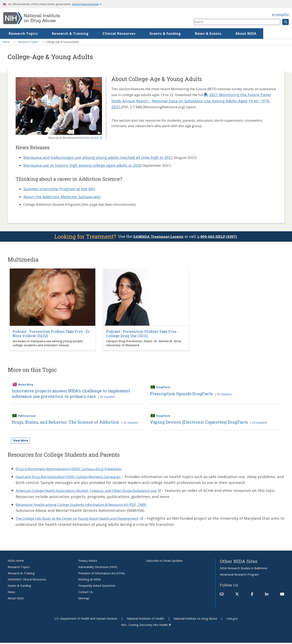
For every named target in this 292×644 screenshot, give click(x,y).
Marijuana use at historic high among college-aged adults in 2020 (83, 165)
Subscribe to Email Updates (164, 562)
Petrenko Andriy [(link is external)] (90, 138)
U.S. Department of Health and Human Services (86, 620)
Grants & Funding (194, 34)
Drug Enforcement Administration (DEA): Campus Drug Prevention (75, 470)
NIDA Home (16, 562)
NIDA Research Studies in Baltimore (244, 569)
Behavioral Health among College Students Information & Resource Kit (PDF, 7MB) (90, 505)
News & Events (237, 34)
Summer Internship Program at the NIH (59, 189)
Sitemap (84, 599)
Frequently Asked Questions (97, 587)
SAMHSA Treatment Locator (157, 237)
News (11, 593)
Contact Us (86, 593)
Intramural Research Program (239, 575)
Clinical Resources (148, 34)
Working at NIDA (89, 581)
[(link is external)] (237, 595)
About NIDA (16, 599)
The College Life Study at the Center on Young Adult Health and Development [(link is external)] (88, 519)
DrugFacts (163, 388)
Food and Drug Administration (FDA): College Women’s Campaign (74, 478)
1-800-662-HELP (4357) (219, 237)
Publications (27, 417)
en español (280, 14)
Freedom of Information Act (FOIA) (101, 574)
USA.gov (232, 620)
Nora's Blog (26, 385)
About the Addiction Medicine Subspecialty (62, 197)
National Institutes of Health (145, 620)
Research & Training (99, 34)
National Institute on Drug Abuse (195, 620)
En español (107, 398)
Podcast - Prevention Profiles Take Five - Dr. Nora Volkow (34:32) (52, 334)
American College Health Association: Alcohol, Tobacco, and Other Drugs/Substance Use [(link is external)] (98, 492)
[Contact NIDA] (222, 595)
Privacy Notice (88, 562)
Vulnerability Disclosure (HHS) (98, 568)
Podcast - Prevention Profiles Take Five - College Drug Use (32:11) (142, 334)
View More (21, 441)
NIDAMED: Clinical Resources (27, 581)
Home (18, 34)
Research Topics (52, 34)
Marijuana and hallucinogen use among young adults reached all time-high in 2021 (98, 157)
